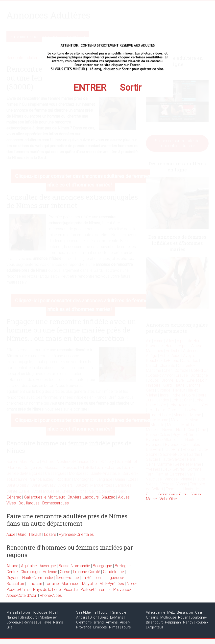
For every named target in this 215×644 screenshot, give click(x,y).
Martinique (71, 584)
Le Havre (44, 622)
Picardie (71, 590)
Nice (53, 612)
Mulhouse (168, 617)
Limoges (100, 627)
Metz (171, 612)
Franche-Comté (87, 572)
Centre (12, 572)
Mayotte (89, 584)
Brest (104, 617)
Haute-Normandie (38, 578)
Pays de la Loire (47, 590)
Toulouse (40, 612)
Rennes (30, 622)
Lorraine (52, 584)
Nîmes (114, 627)
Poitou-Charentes (96, 590)
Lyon (26, 612)
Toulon (104, 612)
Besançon (185, 612)
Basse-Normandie (74, 566)
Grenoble (119, 612)
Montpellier (48, 617)
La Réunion (91, 578)
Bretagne (123, 566)
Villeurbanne (155, 612)
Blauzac (108, 497)
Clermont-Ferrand (90, 622)
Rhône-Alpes (51, 595)
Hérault (35, 534)
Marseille (13, 612)
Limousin (34, 584)
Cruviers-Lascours (83, 497)
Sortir (131, 88)
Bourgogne (102, 566)
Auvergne (48, 566)
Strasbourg (29, 617)
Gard (22, 534)
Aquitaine (29, 566)
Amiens (112, 622)
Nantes (12, 617)
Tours (126, 627)
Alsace (12, 566)
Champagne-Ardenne (39, 572)
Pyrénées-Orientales (76, 534)
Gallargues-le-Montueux (44, 497)
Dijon (94, 617)
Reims (58, 622)
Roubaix (202, 622)
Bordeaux (14, 622)
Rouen (183, 617)
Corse (65, 572)
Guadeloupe (113, 572)
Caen (199, 612)
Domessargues (56, 503)
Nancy (188, 622)
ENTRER (90, 88)
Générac (14, 497)
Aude (11, 534)
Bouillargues (29, 503)
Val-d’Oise (168, 499)
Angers (82, 617)
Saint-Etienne (86, 612)
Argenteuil (155, 627)
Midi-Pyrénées (112, 584)
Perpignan (173, 622)
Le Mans (117, 617)
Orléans (152, 617)
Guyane (13, 578)
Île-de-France (67, 578)
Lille (9, 627)
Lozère (50, 534)
